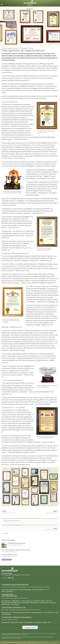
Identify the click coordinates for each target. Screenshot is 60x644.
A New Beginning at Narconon (17, 543)
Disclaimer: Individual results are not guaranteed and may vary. (15, 635)
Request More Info (37, 613)
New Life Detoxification (39, 590)
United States (14, 622)
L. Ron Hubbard (15, 604)
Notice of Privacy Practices (51, 634)
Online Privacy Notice (26, 634)
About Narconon (6, 601)
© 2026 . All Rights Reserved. (11, 634)
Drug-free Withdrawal (25, 590)
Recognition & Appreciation (30, 603)
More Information (6, 613)
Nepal (45, 622)
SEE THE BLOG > (7, 560)
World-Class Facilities (9, 512)
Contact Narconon (49, 613)
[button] (30, 628)
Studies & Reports (52, 512)
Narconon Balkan (11, 545)
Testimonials (9, 591)
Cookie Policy (35, 634)
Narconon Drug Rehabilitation (10, 590)
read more (54, 642)
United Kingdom (29, 622)
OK (50, 642)
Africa (49, 622)
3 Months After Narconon (9, 555)
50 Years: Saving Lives (27, 601)
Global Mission (16, 601)
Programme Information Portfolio (22, 613)
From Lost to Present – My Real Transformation (16, 550)
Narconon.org (5, 622)
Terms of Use (41, 634)
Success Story (20, 545)
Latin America (38, 622)
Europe (21, 622)
